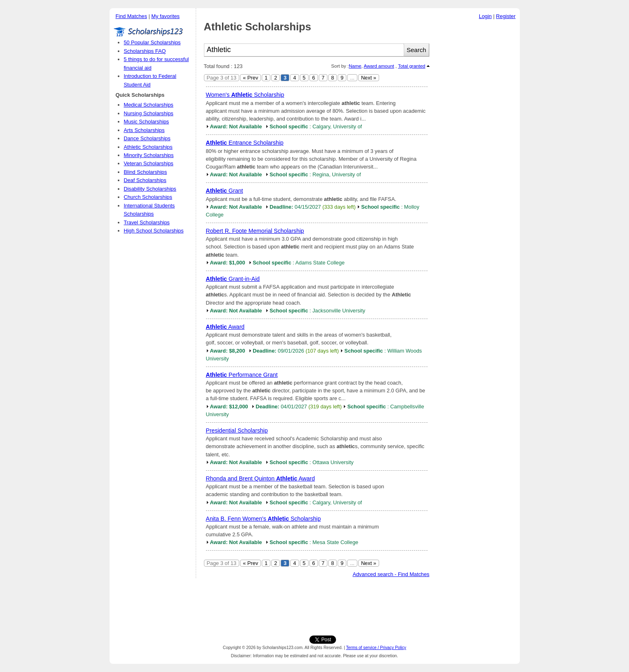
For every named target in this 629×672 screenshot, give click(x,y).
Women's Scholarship (245, 95)
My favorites (166, 16)
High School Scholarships (154, 231)
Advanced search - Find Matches (391, 574)
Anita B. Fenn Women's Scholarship (263, 519)
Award (225, 327)
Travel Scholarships (147, 222)
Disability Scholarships (150, 189)
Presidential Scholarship (237, 431)
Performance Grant (242, 375)
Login (485, 16)
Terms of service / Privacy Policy (376, 648)
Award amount (379, 66)
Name (355, 66)
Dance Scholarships (147, 138)
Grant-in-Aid (233, 279)
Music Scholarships (146, 122)
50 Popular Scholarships (152, 42)
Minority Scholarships (149, 155)
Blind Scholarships (145, 172)
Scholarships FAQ (145, 51)
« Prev (250, 78)
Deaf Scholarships (145, 180)
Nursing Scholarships (149, 113)
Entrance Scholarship (245, 143)
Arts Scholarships (144, 130)
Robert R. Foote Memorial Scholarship (255, 231)
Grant (225, 191)
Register (506, 16)
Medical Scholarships (149, 105)
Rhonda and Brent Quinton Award (261, 478)
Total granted (412, 66)
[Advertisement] (477, 147)
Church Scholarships (148, 197)
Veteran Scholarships (149, 163)
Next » (369, 78)
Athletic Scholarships (148, 147)
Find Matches (132, 16)
